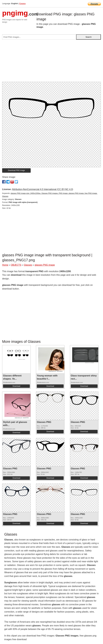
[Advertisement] (51, 62)
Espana (22, 3)
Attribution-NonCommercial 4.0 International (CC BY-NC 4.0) (42, 189)
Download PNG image (16, 170)
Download (16, 386)
